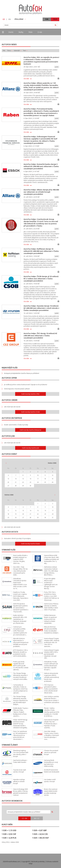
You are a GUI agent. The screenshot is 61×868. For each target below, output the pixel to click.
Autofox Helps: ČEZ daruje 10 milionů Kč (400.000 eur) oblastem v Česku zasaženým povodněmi (40, 336)
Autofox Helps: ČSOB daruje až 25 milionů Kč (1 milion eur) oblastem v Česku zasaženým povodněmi (41, 279)
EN (10, 19)
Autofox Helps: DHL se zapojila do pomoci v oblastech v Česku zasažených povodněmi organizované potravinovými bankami (41, 61)
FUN (47, 19)
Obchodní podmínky (38, 862)
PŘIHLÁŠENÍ (20, 19)
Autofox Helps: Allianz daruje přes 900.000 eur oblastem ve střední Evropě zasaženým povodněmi (41, 192)
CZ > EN (24, 818)
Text (25, 51)
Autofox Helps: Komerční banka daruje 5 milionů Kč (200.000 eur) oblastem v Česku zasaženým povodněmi (41, 166)
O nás (40, 32)
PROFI (55, 19)
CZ (4, 19)
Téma (10, 51)
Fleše (30, 32)
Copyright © (26, 862)
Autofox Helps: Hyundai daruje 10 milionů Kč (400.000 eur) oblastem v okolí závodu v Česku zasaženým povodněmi (41, 308)
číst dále (26, 79)
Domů (11, 32)
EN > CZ (37, 818)
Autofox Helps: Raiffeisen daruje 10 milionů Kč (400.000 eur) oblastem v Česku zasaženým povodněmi (41, 251)
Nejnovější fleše (10, 368)
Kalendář (18, 51)
